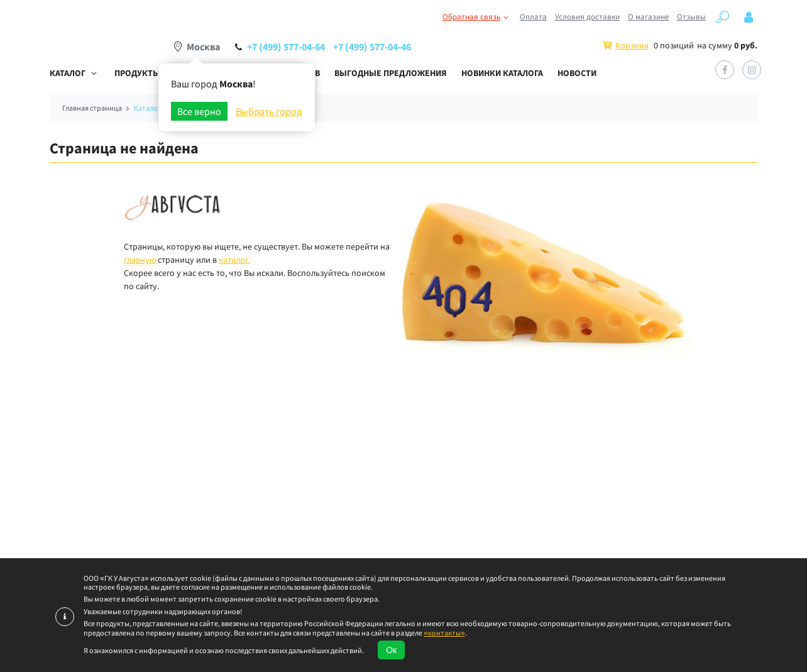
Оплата (533, 17)
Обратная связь (477, 17)
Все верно (199, 111)
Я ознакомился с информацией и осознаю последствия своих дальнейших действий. (224, 651)
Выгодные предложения (391, 73)
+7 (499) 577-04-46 (372, 47)
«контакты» (444, 633)
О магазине (648, 17)
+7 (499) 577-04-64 (286, 47)
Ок (391, 650)
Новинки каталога (502, 73)
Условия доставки (587, 17)
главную (140, 260)
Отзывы (691, 17)
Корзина (632, 45)
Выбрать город (269, 111)
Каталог (68, 73)
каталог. (234, 260)
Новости (577, 73)
